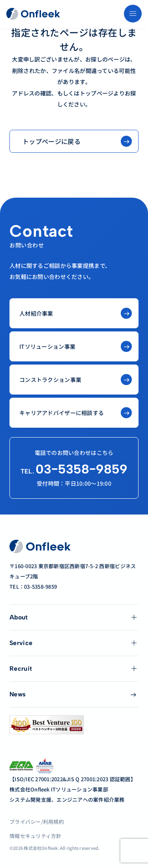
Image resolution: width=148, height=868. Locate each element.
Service (21, 643)
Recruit (21, 669)
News (18, 694)
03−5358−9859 (74, 469)
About (19, 617)
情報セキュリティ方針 (36, 836)
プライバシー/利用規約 (37, 822)
